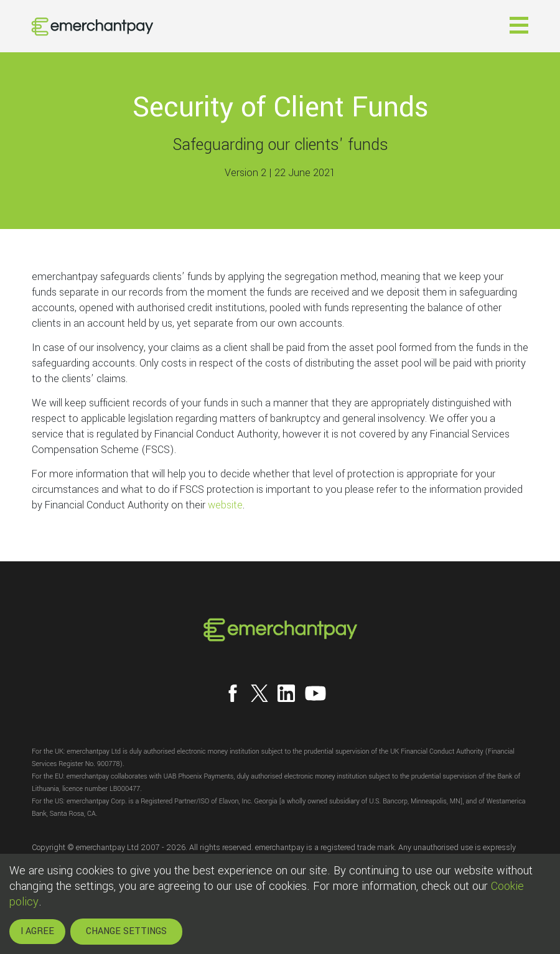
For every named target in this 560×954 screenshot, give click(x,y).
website (225, 505)
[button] (519, 25)
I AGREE (37, 931)
